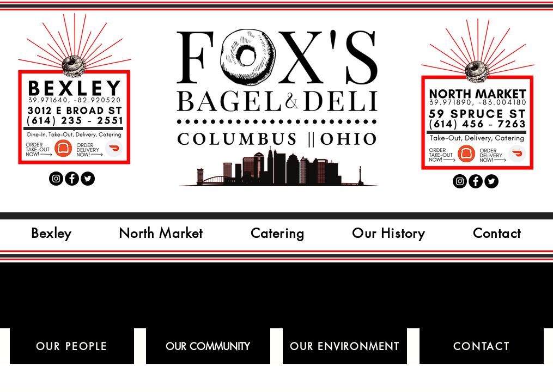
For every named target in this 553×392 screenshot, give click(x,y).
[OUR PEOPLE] (72, 346)
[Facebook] (72, 179)
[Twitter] (88, 179)
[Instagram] (56, 179)
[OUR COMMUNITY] (208, 346)
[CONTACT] (482, 346)
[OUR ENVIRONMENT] (345, 346)
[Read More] (48, 149)
